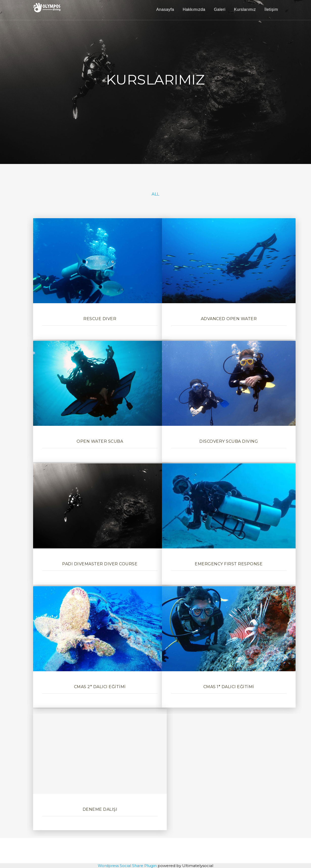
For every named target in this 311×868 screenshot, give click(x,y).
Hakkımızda (194, 9)
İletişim (271, 9)
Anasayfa (165, 9)
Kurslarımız (245, 9)
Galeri (220, 9)
